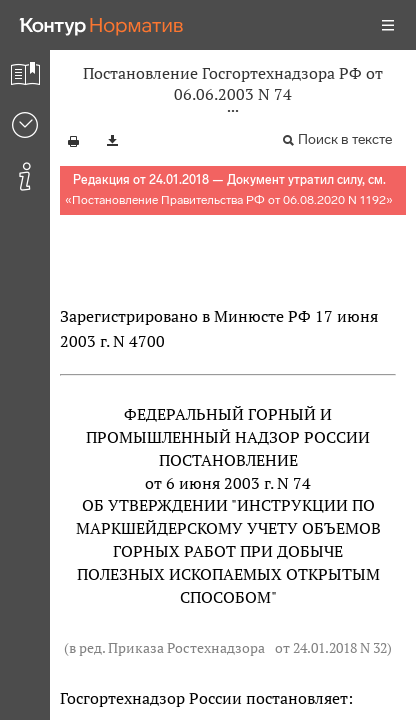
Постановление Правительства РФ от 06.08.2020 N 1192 (229, 200)
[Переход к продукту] (102, 25)
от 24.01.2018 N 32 (331, 647)
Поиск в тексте (345, 139)
